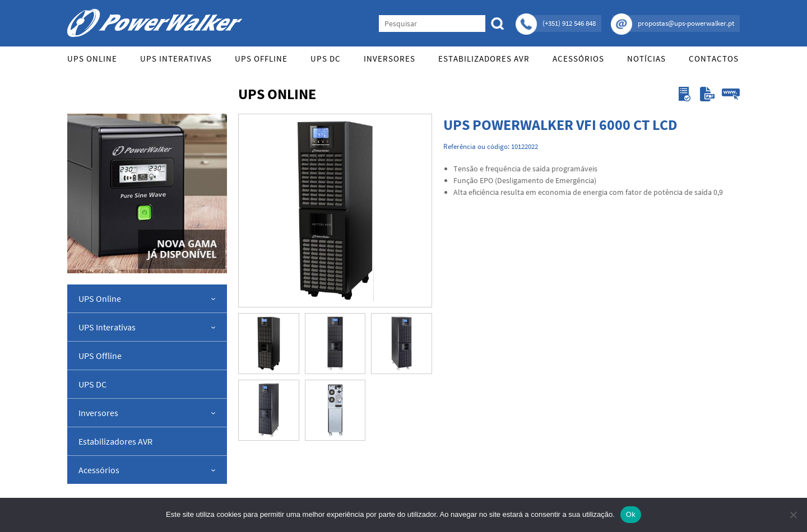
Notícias (646, 59)
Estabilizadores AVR (484, 59)
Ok (631, 514)
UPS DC (326, 59)
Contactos (714, 59)
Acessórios (578, 59)
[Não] (793, 515)
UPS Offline (261, 59)
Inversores (389, 59)
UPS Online (92, 59)
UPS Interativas (176, 59)
